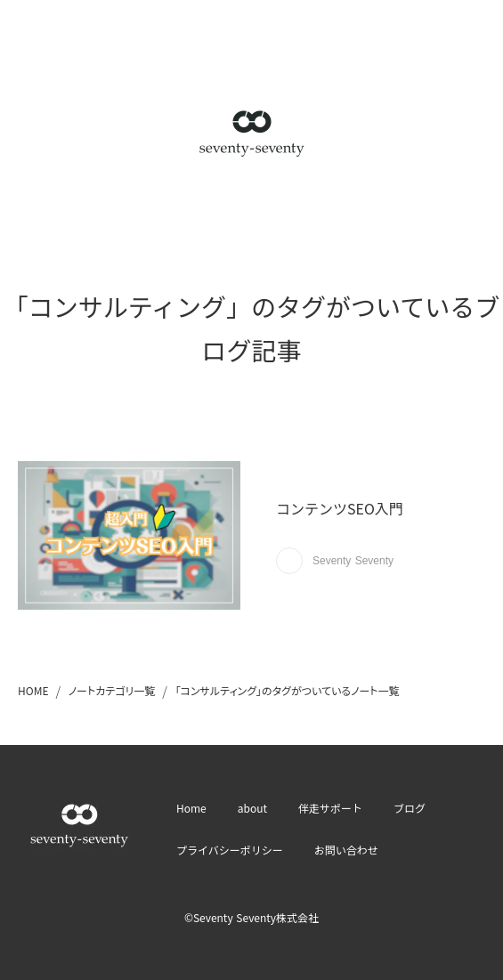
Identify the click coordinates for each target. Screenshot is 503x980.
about (252, 808)
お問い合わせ (346, 850)
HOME (33, 690)
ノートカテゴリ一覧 (112, 690)
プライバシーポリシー (230, 850)
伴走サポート (330, 808)
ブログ (410, 808)
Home (191, 808)
